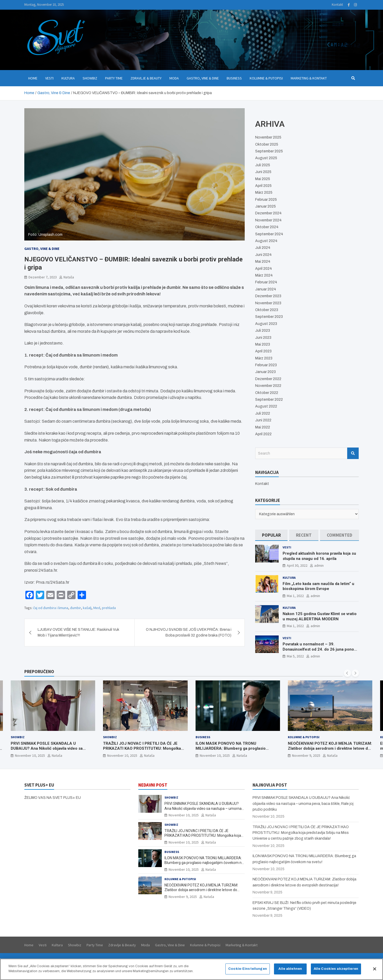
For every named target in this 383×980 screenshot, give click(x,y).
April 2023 (263, 351)
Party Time (114, 78)
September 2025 (269, 151)
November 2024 (268, 220)
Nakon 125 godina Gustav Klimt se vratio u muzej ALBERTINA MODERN (320, 616)
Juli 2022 (263, 413)
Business (234, 78)
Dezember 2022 (268, 379)
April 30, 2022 (297, 565)
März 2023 (264, 358)
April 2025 (263, 186)
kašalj (87, 608)
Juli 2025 (263, 165)
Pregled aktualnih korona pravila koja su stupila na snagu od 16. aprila (319, 556)
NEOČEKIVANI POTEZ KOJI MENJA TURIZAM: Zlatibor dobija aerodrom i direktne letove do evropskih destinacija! (330, 749)
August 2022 (266, 406)
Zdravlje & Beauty (146, 78)
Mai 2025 (263, 179)
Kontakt (337, 5)
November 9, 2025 (306, 755)
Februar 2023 (266, 365)
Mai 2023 (263, 344)
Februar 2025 (266, 200)
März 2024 (264, 275)
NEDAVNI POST (153, 785)
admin (319, 565)
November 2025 (268, 137)
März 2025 (264, 193)
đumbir (76, 608)
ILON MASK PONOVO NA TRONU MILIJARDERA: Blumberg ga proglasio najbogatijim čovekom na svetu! (231, 749)
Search (353, 453)
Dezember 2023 (268, 296)
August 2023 (266, 324)
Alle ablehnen (290, 972)
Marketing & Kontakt (309, 78)
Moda (174, 78)
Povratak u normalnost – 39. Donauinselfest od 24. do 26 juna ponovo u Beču (320, 649)
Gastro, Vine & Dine (203, 78)
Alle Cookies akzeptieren (336, 972)
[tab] (271, 535)
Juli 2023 (263, 331)
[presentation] (347, 673)
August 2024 (266, 241)
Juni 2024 (263, 255)
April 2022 (263, 434)
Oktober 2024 (267, 227)
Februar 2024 (266, 282)
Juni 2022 (263, 420)
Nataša (69, 277)
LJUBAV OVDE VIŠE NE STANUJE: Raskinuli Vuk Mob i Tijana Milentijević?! (78, 632)
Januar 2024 (266, 289)
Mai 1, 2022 (295, 596)
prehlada (109, 608)
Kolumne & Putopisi (266, 78)
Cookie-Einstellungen (248, 972)
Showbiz (90, 78)
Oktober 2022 (267, 393)
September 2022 (269, 400)
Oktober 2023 (267, 310)
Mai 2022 (263, 427)
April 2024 (264, 269)
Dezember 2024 (268, 213)
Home (33, 78)
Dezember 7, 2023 (43, 277)
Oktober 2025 (267, 144)
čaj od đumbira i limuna (51, 608)
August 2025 (266, 158)
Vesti (49, 78)
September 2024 (269, 234)
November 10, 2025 (30, 755)
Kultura (68, 78)
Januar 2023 (265, 372)
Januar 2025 (265, 206)
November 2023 (268, 303)
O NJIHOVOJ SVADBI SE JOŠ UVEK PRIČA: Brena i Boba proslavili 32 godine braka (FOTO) (189, 632)
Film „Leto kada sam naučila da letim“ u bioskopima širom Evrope (318, 586)
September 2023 (269, 317)
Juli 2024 (263, 248)
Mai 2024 (263, 262)
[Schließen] (375, 973)
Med (97, 608)
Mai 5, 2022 (295, 656)
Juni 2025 (263, 172)
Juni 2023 (263, 338)
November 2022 (268, 386)
